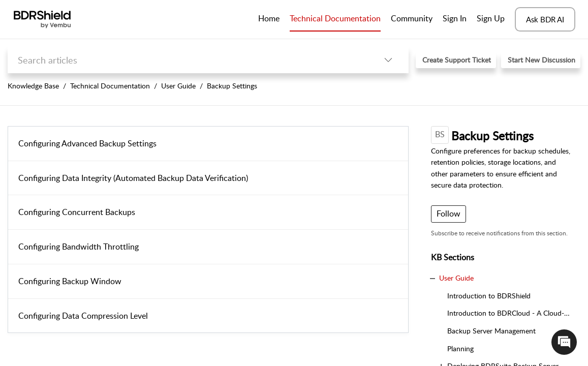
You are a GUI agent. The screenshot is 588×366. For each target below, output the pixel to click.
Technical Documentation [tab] (335, 18)
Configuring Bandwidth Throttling (79, 247)
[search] (188, 60)
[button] (388, 60)
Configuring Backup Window (70, 281)
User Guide (178, 86)
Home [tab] (269, 18)
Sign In (455, 18)
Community (412, 18)
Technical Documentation (110, 86)
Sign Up (491, 18)
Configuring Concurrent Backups (77, 212)
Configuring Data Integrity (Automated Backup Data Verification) (133, 178)
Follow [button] (448, 213)
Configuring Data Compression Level (83, 316)
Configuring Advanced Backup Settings (87, 143)
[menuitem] (455, 19)
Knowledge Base (33, 86)
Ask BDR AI (545, 19)
